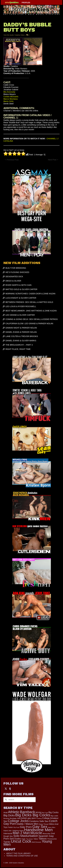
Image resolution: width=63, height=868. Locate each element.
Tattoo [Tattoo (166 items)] (36, 839)
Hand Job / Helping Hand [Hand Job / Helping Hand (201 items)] (14, 831)
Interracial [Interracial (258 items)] (8, 833)
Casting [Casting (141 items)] (39, 818)
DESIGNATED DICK (14, 277)
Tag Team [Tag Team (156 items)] (30, 839)
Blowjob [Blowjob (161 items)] (6, 818)
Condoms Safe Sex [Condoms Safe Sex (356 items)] (39, 821)
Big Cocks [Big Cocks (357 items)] (54, 812)
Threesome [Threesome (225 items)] (52, 839)
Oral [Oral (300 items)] (53, 833)
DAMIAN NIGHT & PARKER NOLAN (21, 328)
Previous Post (13, 160)
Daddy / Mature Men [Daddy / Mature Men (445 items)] (27, 824)
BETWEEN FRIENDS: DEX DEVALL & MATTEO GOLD (29, 302)
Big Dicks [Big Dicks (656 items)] (9, 815)
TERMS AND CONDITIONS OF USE (22, 856)
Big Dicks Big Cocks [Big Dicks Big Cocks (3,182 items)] (33, 815)
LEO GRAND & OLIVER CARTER (20, 315)
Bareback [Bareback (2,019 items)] (28, 812)
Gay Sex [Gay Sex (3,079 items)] (40, 827)
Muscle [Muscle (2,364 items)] (36, 833)
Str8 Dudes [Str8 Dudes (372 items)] (15, 839)
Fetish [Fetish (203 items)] (10, 827)
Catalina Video (20, 35)
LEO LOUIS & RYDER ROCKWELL (21, 306)
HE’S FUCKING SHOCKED (17, 272)
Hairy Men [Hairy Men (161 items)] (52, 827)
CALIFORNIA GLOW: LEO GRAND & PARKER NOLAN (29, 324)
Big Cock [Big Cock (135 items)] (45, 813)
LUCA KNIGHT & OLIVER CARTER (21, 298)
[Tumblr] (10, 789)
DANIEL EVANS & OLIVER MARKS (21, 341)
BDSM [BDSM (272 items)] (39, 812)
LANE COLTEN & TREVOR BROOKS (22, 336)
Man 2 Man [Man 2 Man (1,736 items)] (21, 833)
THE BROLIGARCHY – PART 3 (19, 345)
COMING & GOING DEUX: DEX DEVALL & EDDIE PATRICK (32, 319)
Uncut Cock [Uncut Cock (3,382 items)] (21, 841)
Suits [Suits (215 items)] (23, 839)
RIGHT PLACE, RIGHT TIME (18, 349)
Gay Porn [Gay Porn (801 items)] (26, 827)
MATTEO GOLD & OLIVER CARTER (21, 289)
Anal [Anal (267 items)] (5, 812)
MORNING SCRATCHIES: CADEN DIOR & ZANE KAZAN (30, 294)
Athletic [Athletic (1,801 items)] (14, 812)
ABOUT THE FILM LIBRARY (19, 853)
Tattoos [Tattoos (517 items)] (43, 839)
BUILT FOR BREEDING (16, 268)
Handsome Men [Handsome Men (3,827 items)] (38, 830)
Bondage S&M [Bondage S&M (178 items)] (15, 818)
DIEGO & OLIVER (13, 281)
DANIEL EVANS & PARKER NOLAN (21, 332)
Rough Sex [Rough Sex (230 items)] (8, 836)
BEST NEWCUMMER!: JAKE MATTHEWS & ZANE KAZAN (31, 311)
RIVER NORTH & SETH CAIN (18, 285)
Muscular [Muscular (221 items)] (46, 833)
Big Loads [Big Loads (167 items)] (54, 816)
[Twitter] (6, 789)
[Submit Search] (6, 800)
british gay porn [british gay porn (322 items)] (29, 818)
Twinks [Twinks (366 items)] (7, 842)
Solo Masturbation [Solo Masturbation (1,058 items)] (26, 836)
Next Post (52, 160)
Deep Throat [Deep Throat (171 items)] (44, 824)
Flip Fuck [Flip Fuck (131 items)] (16, 827)
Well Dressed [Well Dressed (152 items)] (37, 842)
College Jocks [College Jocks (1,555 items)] (18, 821)
